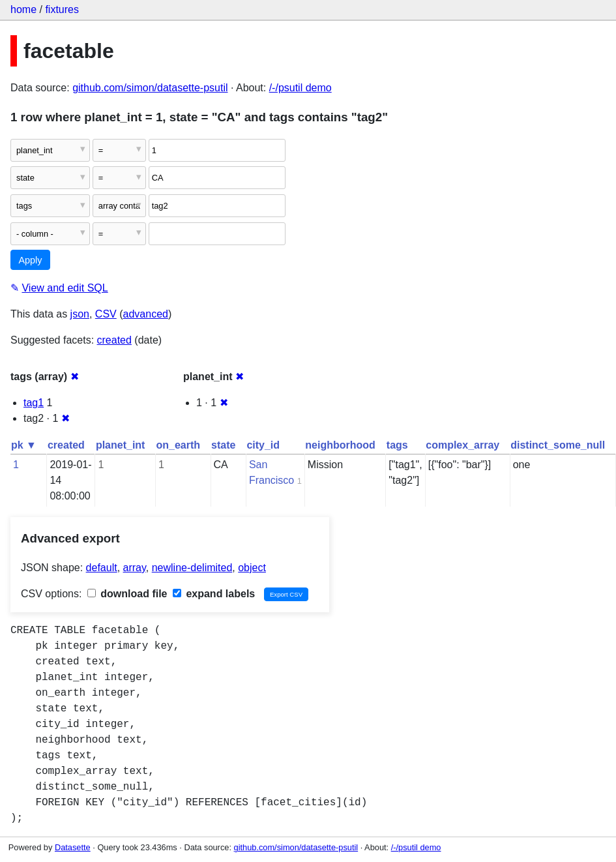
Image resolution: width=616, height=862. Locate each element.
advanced (146, 314)
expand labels (214, 594)
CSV (106, 314)
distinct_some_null (558, 445)
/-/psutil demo (301, 88)
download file (127, 594)
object (252, 568)
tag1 (34, 403)
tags (397, 445)
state (223, 445)
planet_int (121, 445)
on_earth (178, 445)
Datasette (73, 847)
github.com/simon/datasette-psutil (150, 88)
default (102, 568)
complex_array (462, 445)
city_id (263, 445)
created (114, 340)
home (23, 9)
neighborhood (340, 445)
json (80, 314)
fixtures (62, 9)
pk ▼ (24, 445)
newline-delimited (192, 568)
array (135, 568)
